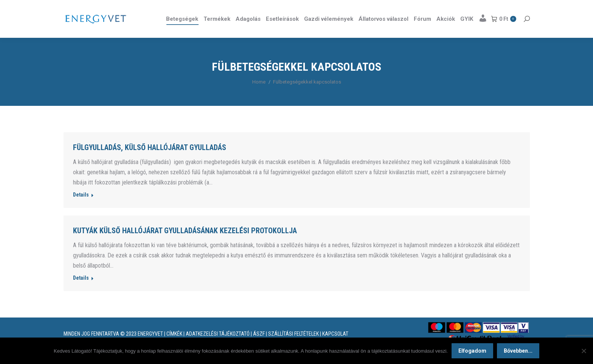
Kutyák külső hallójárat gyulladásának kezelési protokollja (185, 244)
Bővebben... (518, 351)
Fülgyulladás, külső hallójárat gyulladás (150, 161)
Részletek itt (511, 7)
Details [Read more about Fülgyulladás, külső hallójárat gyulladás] (81, 208)
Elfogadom (472, 351)
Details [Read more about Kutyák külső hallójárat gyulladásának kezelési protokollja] (81, 291)
